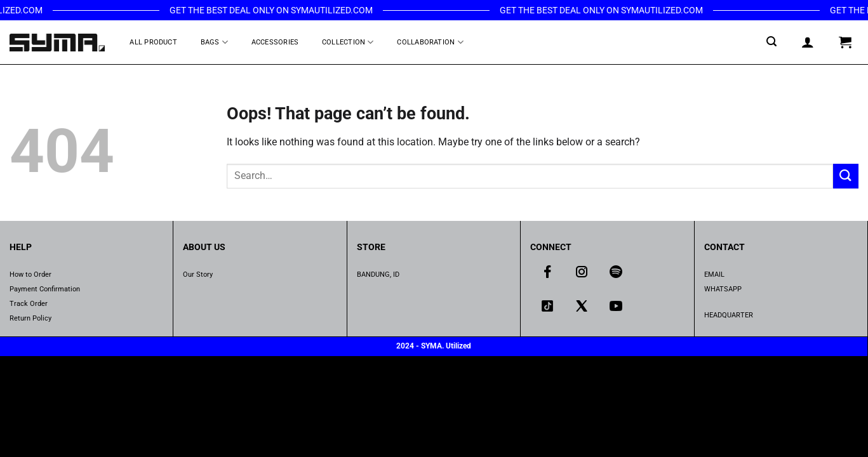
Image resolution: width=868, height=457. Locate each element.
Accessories (275, 42)
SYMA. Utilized (446, 346)
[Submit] (846, 176)
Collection (348, 42)
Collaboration (430, 42)
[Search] (772, 42)
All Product (153, 42)
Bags (214, 42)
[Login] (808, 42)
